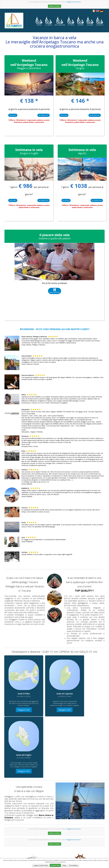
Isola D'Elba (62, 838)
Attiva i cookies (54, 6)
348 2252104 (11, 845)
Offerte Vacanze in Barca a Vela (78, 845)
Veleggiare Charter (92, 838)
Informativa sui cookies (13, 848)
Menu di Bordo (55, 291)
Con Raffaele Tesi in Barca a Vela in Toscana (51, 845)
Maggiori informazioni (74, 2)
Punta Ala (64, 842)
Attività (71, 21)
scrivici (13, 115)
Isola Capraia (87, 842)
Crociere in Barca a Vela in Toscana (48, 838)
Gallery (90, 21)
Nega (64, 865)
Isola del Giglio (43, 842)
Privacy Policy (27, 848)
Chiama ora (44, 115)
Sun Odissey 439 (97, 842)
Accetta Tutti (55, 865)
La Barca (49, 21)
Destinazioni (60, 21)
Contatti (100, 21)
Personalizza (73, 865)
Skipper (80, 21)
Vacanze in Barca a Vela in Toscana (76, 838)
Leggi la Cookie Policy (41, 865)
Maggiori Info (20, 705)
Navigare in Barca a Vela (75, 842)
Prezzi (39, 21)
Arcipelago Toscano (54, 842)
